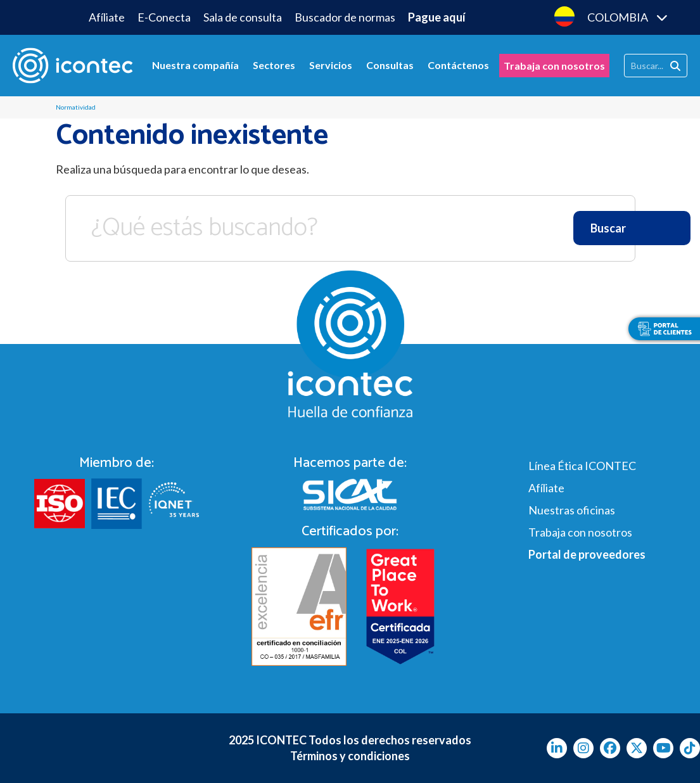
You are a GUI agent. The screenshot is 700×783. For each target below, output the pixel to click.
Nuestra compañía (195, 65)
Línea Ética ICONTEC (582, 466)
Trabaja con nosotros (554, 66)
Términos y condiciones (350, 756)
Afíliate (107, 17)
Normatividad (76, 107)
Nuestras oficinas (572, 510)
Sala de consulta (243, 17)
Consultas (390, 65)
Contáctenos (458, 65)
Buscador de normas (345, 17)
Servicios (331, 65)
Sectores (274, 65)
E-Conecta (164, 17)
